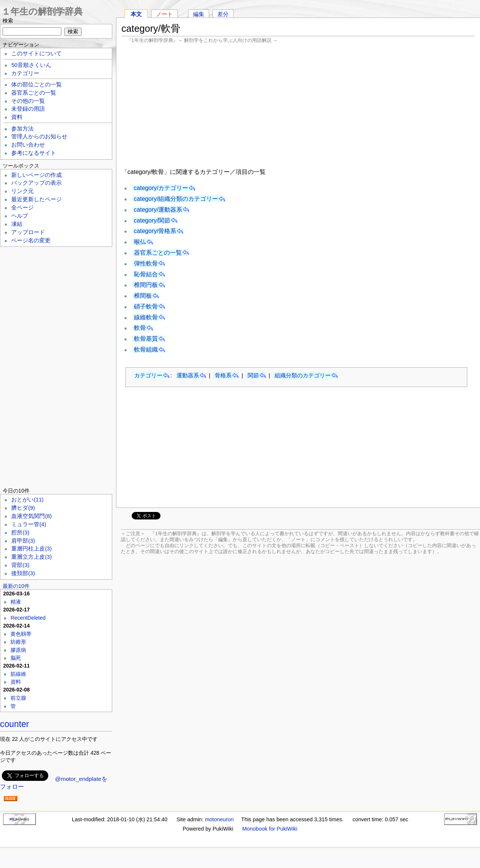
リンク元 (22, 191)
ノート (164, 14)
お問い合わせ (28, 145)
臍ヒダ (23, 508)
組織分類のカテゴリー (303, 375)
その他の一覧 (28, 101)
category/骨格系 (155, 231)
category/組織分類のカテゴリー (176, 199)
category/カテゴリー (161, 188)
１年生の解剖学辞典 (42, 11)
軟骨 (140, 328)
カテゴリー (148, 375)
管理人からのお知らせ (39, 137)
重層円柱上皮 (31, 549)
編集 (199, 14)
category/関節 (152, 220)
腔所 (20, 533)
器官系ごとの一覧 (158, 253)
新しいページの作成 (36, 175)
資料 (17, 117)
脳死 (16, 658)
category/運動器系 (158, 210)
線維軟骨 (146, 317)
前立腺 (18, 698)
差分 (223, 14)
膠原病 (18, 650)
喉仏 (140, 242)
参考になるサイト (34, 153)
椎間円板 (146, 285)
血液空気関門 (31, 516)
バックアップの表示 (36, 183)
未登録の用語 (28, 109)
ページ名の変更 (31, 240)
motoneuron (219, 819)
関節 (253, 375)
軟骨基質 (146, 339)
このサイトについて (36, 53)
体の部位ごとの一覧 (36, 85)
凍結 (17, 224)
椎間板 (143, 296)
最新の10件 (16, 586)
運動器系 (188, 375)
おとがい (27, 500)
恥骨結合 (146, 274)
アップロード (28, 232)
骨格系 (223, 375)
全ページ (22, 208)
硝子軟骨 (146, 306)
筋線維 (18, 674)
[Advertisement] (298, 105)
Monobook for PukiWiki (270, 829)
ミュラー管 (29, 524)
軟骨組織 (146, 349)
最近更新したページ (36, 199)
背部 (20, 565)
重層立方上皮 (31, 557)
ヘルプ (20, 216)
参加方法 (22, 129)
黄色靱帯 (21, 634)
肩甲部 (23, 541)
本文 (136, 14)
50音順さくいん (31, 65)
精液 (16, 602)
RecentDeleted (28, 618)
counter (15, 724)
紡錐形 (18, 642)
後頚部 (23, 573)
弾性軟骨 (146, 263)
